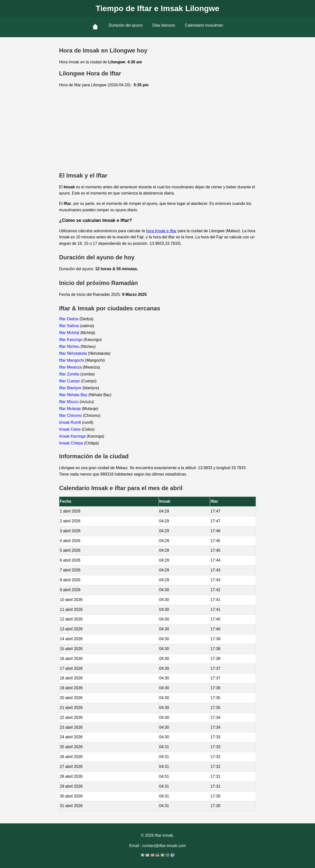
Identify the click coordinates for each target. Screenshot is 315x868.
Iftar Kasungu (71, 340)
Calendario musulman (204, 25)
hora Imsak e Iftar (161, 231)
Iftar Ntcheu (70, 346)
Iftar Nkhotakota (73, 353)
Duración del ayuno (126, 25)
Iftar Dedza (69, 319)
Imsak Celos (70, 429)
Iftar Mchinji (70, 333)
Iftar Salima (70, 326)
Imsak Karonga (73, 436)
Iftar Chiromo (71, 416)
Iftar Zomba (70, 374)
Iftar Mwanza (71, 367)
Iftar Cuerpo (70, 381)
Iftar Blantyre (71, 388)
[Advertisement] (157, 130)
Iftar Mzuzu (69, 402)
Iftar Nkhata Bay (74, 395)
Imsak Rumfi (71, 422)
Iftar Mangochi (72, 360)
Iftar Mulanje (70, 409)
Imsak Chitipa (71, 443)
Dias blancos (164, 25)
